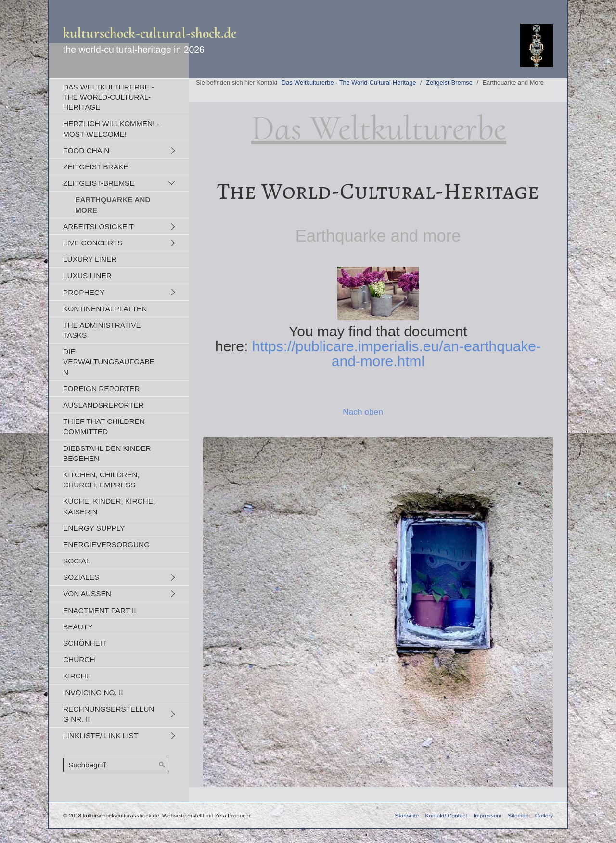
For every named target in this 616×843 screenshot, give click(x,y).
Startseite (407, 815)
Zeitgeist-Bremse (99, 183)
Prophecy (84, 292)
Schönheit (85, 643)
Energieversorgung (106, 544)
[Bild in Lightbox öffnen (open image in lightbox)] (378, 612)
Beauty (78, 627)
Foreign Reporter (101, 389)
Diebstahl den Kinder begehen (107, 453)
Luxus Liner (87, 275)
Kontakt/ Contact (446, 815)
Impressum (488, 815)
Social (77, 561)
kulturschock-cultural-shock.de (150, 33)
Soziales (81, 577)
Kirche (77, 676)
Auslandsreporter (103, 405)
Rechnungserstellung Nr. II (109, 714)
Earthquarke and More (113, 204)
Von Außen (87, 594)
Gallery (544, 815)
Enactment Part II (100, 610)
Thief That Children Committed (104, 426)
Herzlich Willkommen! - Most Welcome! (111, 128)
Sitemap (518, 815)
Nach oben (363, 412)
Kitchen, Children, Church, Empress (101, 480)
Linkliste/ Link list (101, 735)
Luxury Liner (90, 259)
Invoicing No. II (93, 693)
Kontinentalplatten (105, 309)
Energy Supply (94, 528)
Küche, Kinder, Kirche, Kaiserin (109, 506)
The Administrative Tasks (102, 330)
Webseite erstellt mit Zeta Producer (206, 815)
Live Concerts (93, 243)
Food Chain (86, 150)
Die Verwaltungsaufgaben (109, 362)
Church (79, 659)
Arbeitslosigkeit (98, 226)
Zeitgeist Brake (96, 167)
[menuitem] (119, 97)
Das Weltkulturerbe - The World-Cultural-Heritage (109, 97)
